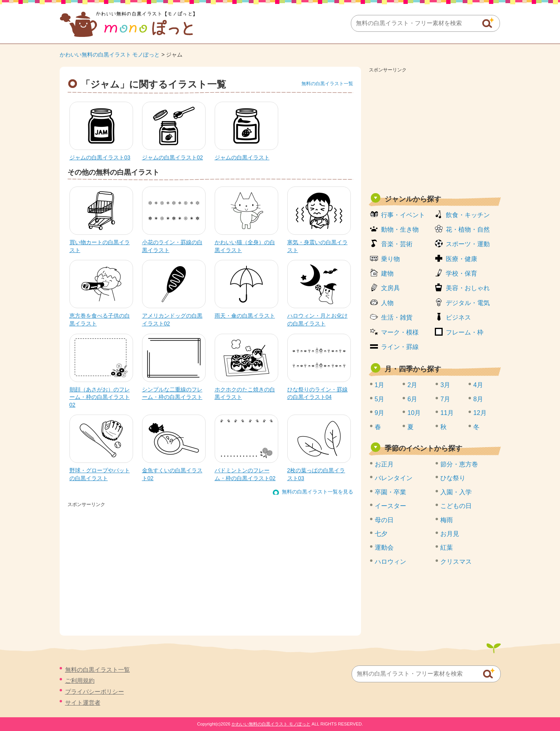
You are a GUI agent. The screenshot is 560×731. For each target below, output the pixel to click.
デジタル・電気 (468, 303)
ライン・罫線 (400, 347)
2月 (412, 385)
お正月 (384, 464)
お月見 (450, 534)
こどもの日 (456, 506)
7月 (445, 399)
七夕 (381, 534)
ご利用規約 (80, 681)
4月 (478, 385)
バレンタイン (394, 478)
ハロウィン (390, 562)
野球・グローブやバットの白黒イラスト (100, 474)
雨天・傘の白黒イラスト (245, 316)
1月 (380, 385)
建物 (387, 273)
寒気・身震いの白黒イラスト (317, 246)
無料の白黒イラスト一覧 (327, 84)
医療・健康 (461, 259)
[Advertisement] (435, 130)
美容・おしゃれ (468, 288)
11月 (447, 413)
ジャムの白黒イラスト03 (100, 157)
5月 (380, 399)
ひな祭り (453, 478)
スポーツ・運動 (468, 244)
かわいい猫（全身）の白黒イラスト (245, 246)
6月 (412, 399)
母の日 (384, 520)
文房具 (390, 288)
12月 (480, 413)
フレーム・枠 (465, 332)
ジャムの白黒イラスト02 (173, 157)
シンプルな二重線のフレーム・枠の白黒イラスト (172, 393)
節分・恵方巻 (459, 464)
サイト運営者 (83, 703)
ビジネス (458, 317)
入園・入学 (456, 492)
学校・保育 (461, 273)
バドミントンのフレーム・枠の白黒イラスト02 (245, 474)
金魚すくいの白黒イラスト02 (172, 474)
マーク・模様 (400, 332)
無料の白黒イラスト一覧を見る (317, 492)
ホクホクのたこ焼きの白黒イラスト (245, 393)
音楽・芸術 (397, 244)
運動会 (384, 547)
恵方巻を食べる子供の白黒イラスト (100, 320)
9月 (380, 413)
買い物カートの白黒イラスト (100, 246)
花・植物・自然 (468, 229)
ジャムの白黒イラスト (242, 157)
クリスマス (456, 562)
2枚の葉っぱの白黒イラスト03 (316, 474)
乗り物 (390, 259)
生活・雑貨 (397, 317)
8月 (478, 399)
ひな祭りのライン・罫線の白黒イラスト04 (317, 393)
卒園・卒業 (390, 492)
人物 (387, 303)
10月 (414, 413)
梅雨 (447, 520)
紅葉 (447, 547)
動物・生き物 (400, 229)
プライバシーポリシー (95, 692)
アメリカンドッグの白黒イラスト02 (172, 320)
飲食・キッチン (468, 215)
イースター (390, 506)
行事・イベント (403, 215)
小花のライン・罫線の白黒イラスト (172, 246)
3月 (445, 385)
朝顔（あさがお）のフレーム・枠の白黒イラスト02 (100, 397)
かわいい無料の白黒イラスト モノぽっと (110, 55)
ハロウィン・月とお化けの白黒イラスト (317, 320)
